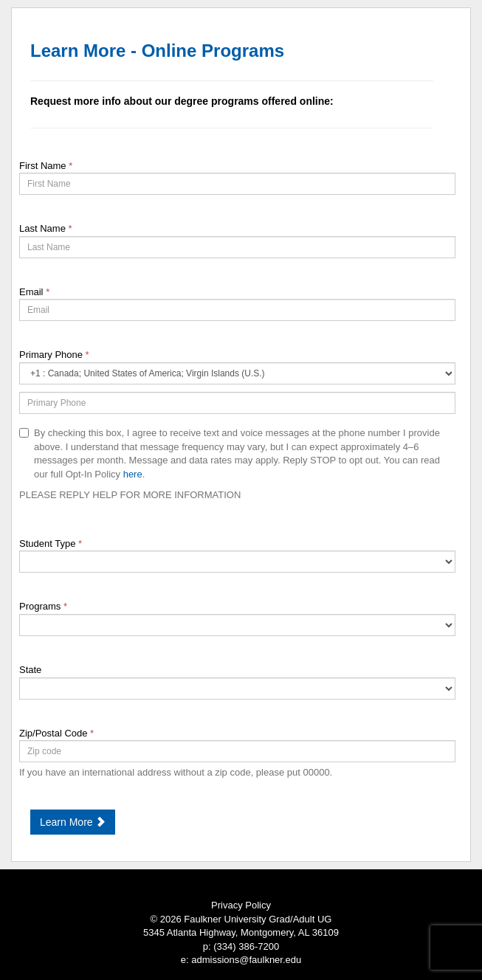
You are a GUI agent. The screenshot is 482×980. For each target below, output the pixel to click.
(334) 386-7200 (246, 946)
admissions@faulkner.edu (246, 960)
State (30, 670)
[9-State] (237, 689)
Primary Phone (54, 355)
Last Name (46, 228)
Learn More (73, 822)
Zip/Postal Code (56, 733)
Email (34, 292)
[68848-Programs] (237, 625)
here (133, 474)
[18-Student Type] (237, 562)
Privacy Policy (241, 905)
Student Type (51, 544)
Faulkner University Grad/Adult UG (258, 919)
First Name (46, 166)
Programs (43, 606)
